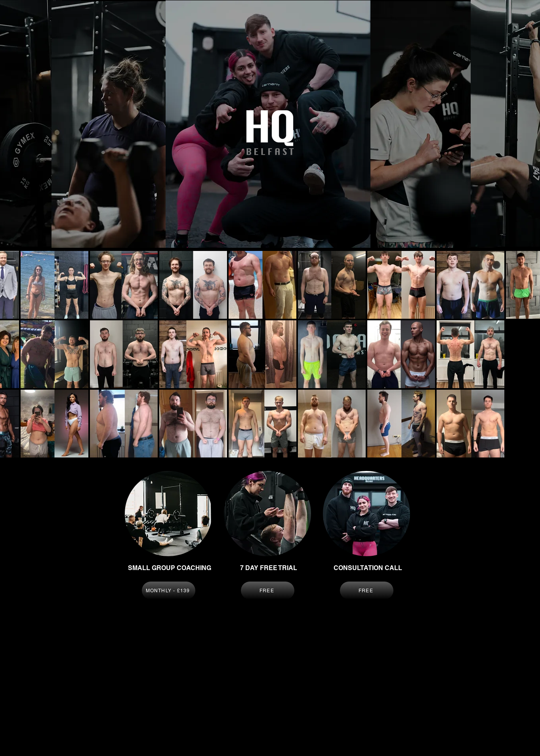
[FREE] (268, 590)
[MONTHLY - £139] (169, 590)
